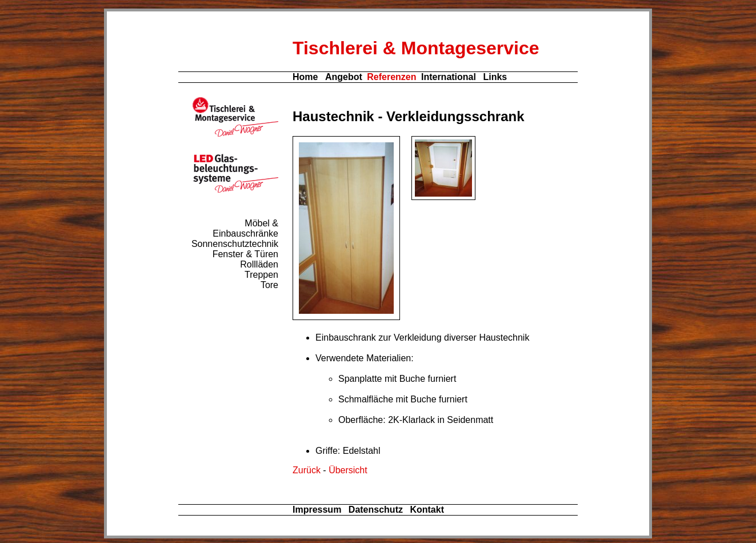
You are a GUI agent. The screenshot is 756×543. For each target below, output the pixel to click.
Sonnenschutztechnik (235, 244)
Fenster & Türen (245, 254)
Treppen (261, 275)
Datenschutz (376, 510)
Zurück (307, 470)
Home (305, 77)
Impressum (317, 510)
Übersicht (348, 470)
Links (495, 77)
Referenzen (391, 77)
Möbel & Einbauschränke (245, 228)
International (449, 77)
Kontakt (427, 510)
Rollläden (259, 264)
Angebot (344, 77)
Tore (269, 285)
